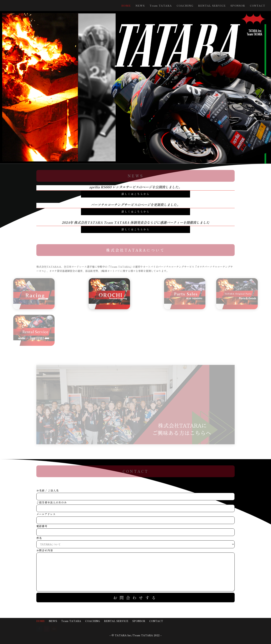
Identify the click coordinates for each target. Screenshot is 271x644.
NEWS (140, 6)
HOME (126, 6)
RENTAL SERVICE (212, 6)
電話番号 (135, 529)
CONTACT (258, 6)
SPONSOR (238, 6)
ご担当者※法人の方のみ (135, 505)
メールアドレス (135, 517)
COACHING (185, 6)
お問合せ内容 (135, 570)
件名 (135, 541)
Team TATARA (161, 6)
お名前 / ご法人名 (135, 493)
